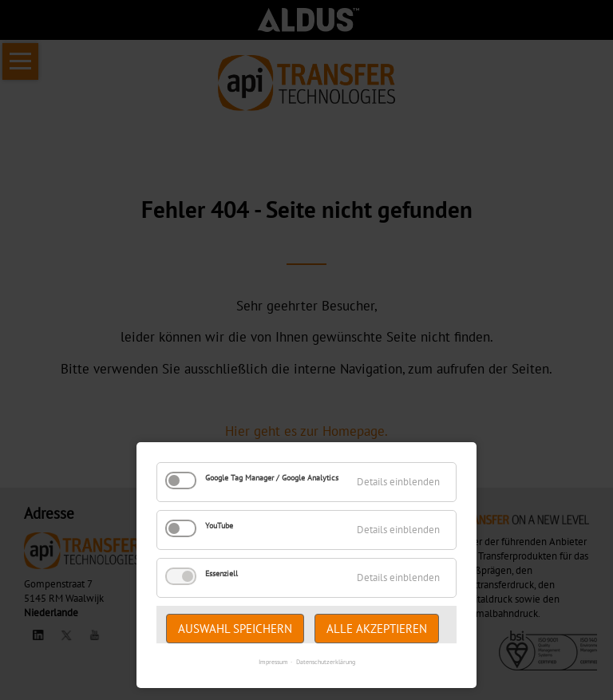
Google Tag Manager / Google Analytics (272, 478)
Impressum (273, 662)
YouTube (219, 526)
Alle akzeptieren (377, 629)
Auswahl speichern (235, 629)
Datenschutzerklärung (326, 662)
